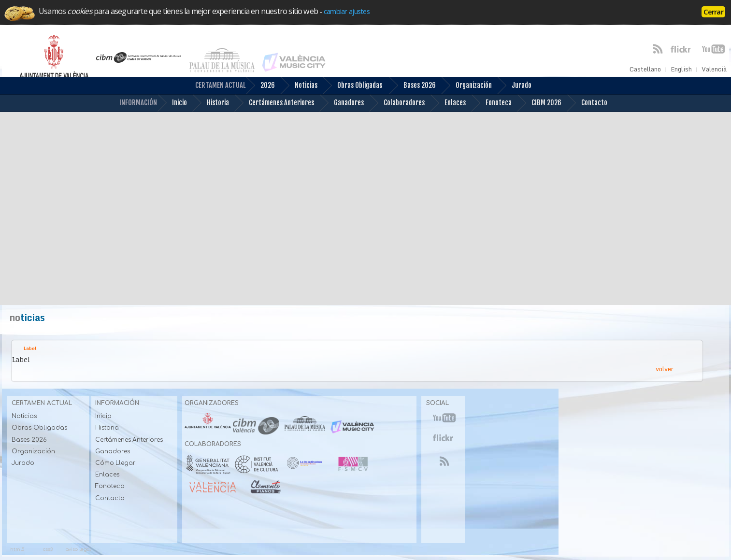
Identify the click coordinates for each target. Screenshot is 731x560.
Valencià (714, 69)
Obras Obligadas (352, 86)
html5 (17, 549)
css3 (48, 549)
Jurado (514, 86)
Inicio (172, 103)
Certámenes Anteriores (274, 103)
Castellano (645, 69)
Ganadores (341, 103)
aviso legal (78, 549)
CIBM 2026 (539, 103)
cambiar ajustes (347, 11)
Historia (210, 103)
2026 (260, 86)
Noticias (299, 86)
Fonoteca (491, 103)
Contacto (587, 103)
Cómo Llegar (115, 463)
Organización (466, 86)
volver (665, 369)
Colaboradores (397, 103)
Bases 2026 (412, 86)
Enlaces (448, 103)
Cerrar (713, 12)
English (681, 69)
